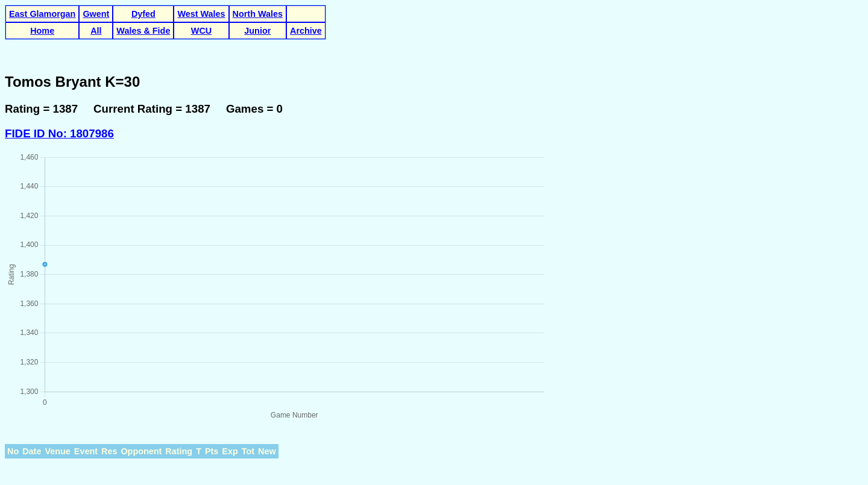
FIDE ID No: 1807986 (59, 133)
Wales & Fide (143, 31)
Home (42, 31)
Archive (306, 31)
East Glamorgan (42, 14)
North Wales (258, 14)
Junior (257, 31)
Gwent (96, 14)
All (96, 31)
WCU (201, 31)
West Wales (201, 14)
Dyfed (143, 14)
